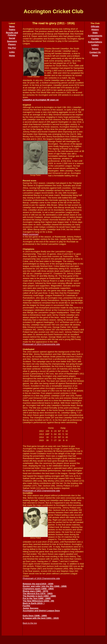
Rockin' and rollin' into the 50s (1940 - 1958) (45, 586)
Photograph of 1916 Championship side (41, 578)
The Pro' (12, 48)
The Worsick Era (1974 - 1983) (38, 594)
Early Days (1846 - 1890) (35, 616)
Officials (95, 26)
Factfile (27, 606)
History (95, 30)
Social (12, 38)
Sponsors (12, 41)
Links (12, 52)
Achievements (95, 36)
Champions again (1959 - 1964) (38, 589)
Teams (12, 30)
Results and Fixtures (12, 34)
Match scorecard (31, 234)
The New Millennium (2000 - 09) (38, 601)
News (12, 26)
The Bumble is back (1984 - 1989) (39, 596)
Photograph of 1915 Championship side (41, 491)
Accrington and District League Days (41, 611)
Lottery (95, 45)
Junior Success (31, 608)
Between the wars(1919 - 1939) (38, 584)
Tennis (95, 49)
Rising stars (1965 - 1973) (36, 591)
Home (12, 56)
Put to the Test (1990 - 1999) (37, 598)
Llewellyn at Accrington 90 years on (41, 100)
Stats (95, 33)
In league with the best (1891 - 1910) (41, 618)
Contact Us (95, 52)
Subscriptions (95, 42)
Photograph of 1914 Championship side (41, 344)
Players (12, 44)
